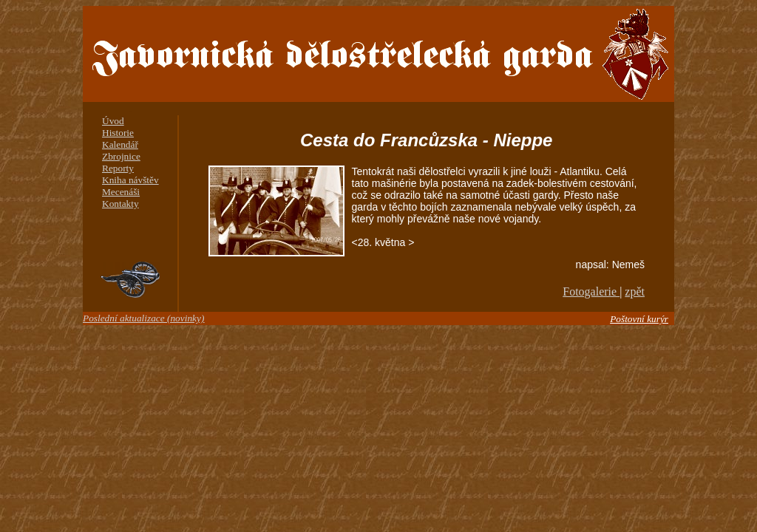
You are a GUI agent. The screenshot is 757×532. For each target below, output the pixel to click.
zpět (635, 291)
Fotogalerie (591, 291)
